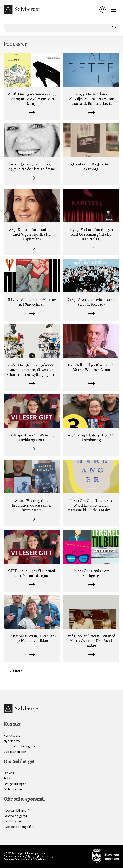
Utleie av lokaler (15, 752)
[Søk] (61, 28)
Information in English (19, 746)
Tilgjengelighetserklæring (39, 856)
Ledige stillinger (15, 784)
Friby (7, 778)
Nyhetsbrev (12, 741)
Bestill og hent (14, 821)
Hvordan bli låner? (16, 810)
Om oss (9, 773)
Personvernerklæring (15, 856)
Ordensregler (13, 789)
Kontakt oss (12, 736)
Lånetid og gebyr (15, 816)
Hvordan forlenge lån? (19, 827)
